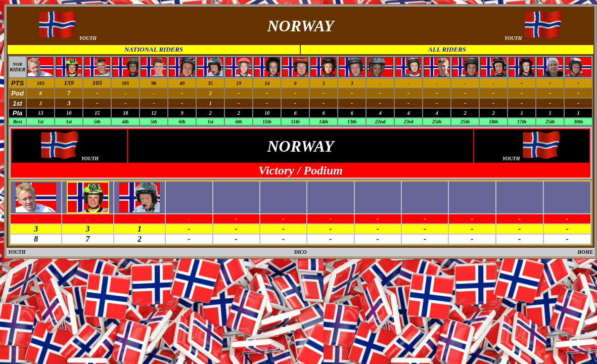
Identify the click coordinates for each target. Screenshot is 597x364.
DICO (301, 252)
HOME (586, 252)
